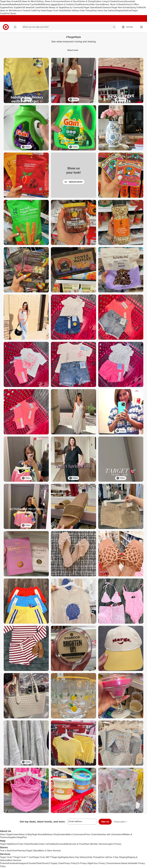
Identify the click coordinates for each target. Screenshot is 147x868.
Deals (99, 7)
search (114, 27)
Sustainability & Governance (72, 834)
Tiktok (39, 863)
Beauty (18, 4)
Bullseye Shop (52, 834)
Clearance (107, 7)
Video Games (96, 4)
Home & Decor (71, 1)
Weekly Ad (69, 11)
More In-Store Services (50, 851)
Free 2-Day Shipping (117, 857)
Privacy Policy (70, 863)
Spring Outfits (136, 7)
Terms (45, 863)
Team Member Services (96, 844)
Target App (56, 857)
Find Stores (11, 13)
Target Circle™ (7, 857)
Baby (12, 4)
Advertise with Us (105, 834)
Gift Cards (36, 7)
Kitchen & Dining (86, 1)
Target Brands (38, 834)
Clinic (14, 851)
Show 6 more (73, 50)
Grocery (121, 1)
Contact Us (43, 844)
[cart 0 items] (141, 27)
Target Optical (90, 7)
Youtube (32, 863)
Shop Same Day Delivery (104, 11)
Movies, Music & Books (113, 4)
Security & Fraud (77, 844)
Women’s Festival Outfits (25, 11)
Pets (42, 7)
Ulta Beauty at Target (54, 7)
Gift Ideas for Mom (27, 1)
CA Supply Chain (55, 863)
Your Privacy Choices (104, 863)
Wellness (45, 4)
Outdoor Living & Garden (106, 1)
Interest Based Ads (122, 863)
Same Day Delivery (78, 857)
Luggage (53, 4)
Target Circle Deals (55, 11)
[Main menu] (15, 27)
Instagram (22, 863)
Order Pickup (93, 857)
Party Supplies (15, 7)
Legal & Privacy (114, 844)
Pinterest (4, 863)
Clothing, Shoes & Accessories (50, 1)
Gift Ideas (26, 7)
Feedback (52, 844)
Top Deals (42, 11)
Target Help (5, 844)
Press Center (91, 834)
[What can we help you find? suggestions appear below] (69, 27)
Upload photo (73, 182)
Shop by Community (74, 7)
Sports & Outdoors (66, 4)
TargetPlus (22, 837)
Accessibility (63, 844)
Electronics (84, 4)
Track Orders (24, 844)
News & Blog (26, 834)
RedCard (128, 11)
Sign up (105, 822)
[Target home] (6, 27)
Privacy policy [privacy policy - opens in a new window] (121, 822)
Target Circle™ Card (24, 857)
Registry (119, 11)
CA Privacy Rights (85, 863)
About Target (6, 834)
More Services (14, 860)
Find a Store (6, 851)
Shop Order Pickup (83, 11)
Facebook (13, 863)
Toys (77, 4)
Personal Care (28, 4)
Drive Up (104, 857)
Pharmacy (21, 851)
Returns (15, 844)
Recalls (34, 844)
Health (38, 4)
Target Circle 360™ (42, 857)
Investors (118, 834)
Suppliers (12, 837)
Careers (16, 834)
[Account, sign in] (128, 27)
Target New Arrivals (9, 1)
